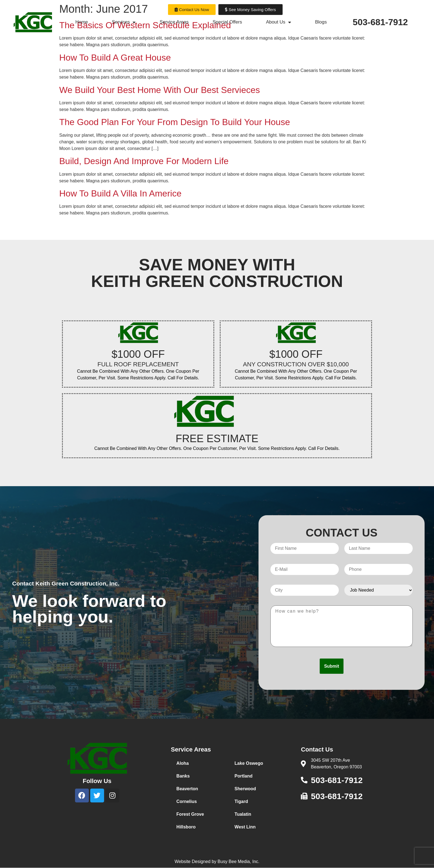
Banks (183, 776)
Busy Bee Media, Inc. (238, 861)
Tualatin (243, 814)
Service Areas (174, 22)
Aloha (182, 763)
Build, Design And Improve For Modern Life (144, 161)
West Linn (245, 827)
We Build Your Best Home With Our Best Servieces (160, 90)
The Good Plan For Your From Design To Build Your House (175, 122)
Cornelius (187, 801)
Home (82, 22)
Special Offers (227, 22)
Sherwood (245, 789)
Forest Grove (190, 814)
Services (124, 22)
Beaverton (187, 789)
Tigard (241, 801)
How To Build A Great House (115, 58)
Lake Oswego (249, 763)
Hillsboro (186, 827)
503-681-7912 (380, 22)
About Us (279, 22)
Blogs (321, 22)
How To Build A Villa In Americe (120, 193)
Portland (243, 776)
